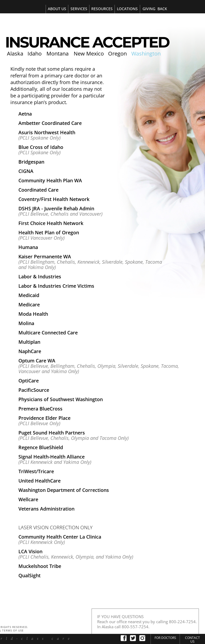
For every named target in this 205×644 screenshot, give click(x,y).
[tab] (79, 9)
